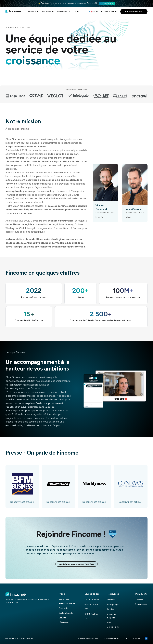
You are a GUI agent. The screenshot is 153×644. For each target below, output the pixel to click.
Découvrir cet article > (22, 502)
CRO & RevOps (91, 614)
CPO (87, 609)
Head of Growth (91, 604)
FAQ (109, 622)
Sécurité (62, 618)
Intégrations (64, 622)
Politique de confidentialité (88, 639)
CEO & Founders (92, 600)
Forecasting (64, 608)
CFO (87, 618)
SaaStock (111, 600)
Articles (110, 609)
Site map (136, 639)
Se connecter (141, 604)
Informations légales (111, 639)
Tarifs (76, 11)
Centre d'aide (113, 627)
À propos (139, 600)
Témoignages (113, 604)
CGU (126, 639)
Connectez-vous (109, 11)
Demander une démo (134, 12)
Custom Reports (66, 613)
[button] (34, 12)
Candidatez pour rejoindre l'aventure (77, 564)
